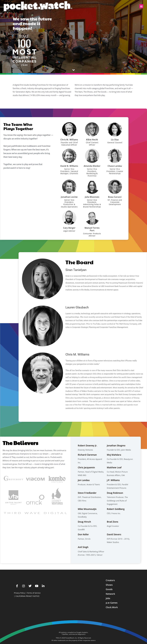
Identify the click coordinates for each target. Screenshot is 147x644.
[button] (141, 6)
